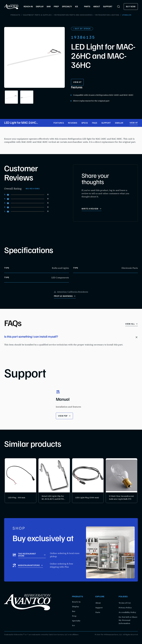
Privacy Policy (125, 608)
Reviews (73, 123)
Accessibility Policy (127, 612)
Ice (73, 625)
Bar (74, 611)
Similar (119, 123)
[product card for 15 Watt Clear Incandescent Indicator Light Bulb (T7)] (122, 481)
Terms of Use (125, 603)
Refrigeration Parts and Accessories (74, 15)
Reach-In (76, 602)
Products (15, 15)
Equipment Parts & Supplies (37, 15)
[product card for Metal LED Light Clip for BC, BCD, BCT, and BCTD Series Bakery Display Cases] (54, 481)
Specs (85, 123)
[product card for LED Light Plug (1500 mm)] (88, 481)
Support (106, 123)
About (98, 603)
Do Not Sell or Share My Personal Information (128, 620)
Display (76, 607)
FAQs (95, 123)
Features (59, 123)
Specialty (76, 621)
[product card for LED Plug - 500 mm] (20, 481)
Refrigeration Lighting (107, 15)
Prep (74, 616)
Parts (98, 612)
